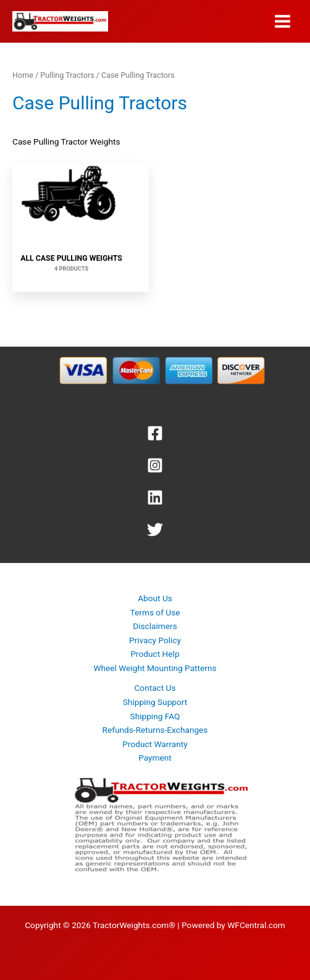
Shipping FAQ (155, 716)
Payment (155, 758)
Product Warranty (155, 744)
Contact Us (155, 688)
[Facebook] (155, 433)
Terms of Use (155, 612)
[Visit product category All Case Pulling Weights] (71, 228)
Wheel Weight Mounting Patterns (155, 668)
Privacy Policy (155, 640)
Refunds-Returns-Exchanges (155, 730)
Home (23, 75)
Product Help (155, 654)
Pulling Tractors (67, 75)
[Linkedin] (155, 497)
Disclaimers (155, 626)
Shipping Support (155, 702)
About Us (155, 598)
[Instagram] (155, 465)
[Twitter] (155, 530)
